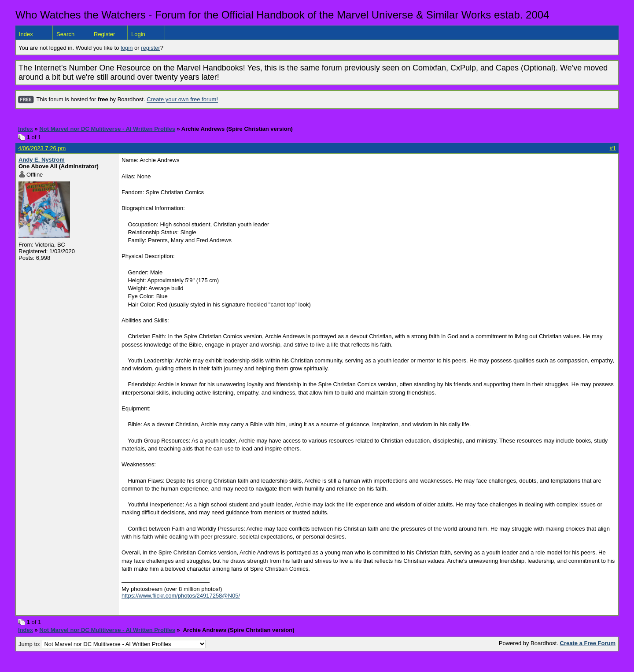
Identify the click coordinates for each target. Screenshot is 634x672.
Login (138, 34)
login (127, 48)
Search (65, 34)
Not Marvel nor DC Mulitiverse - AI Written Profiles (107, 129)
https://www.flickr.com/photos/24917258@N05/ (181, 596)
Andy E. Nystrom (42, 160)
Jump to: (112, 644)
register (150, 48)
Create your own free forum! (182, 100)
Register (104, 34)
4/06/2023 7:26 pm (42, 148)
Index (26, 34)
